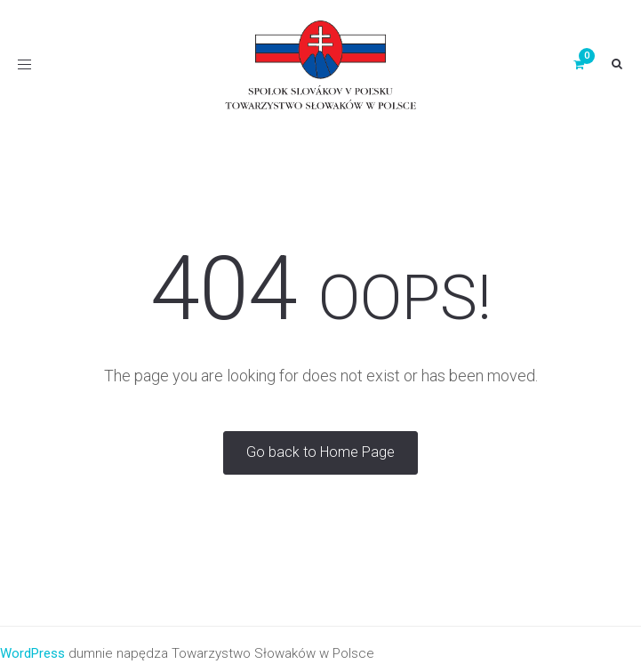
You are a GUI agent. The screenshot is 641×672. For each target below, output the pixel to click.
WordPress (32, 653)
